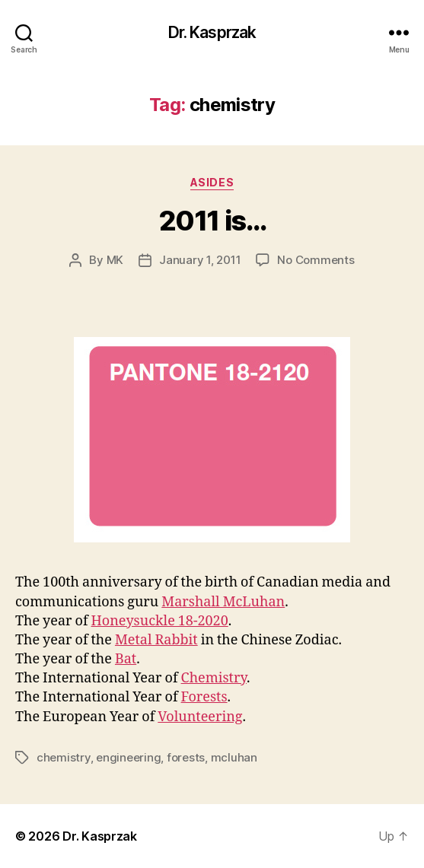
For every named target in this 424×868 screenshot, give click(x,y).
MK (115, 260)
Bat (126, 659)
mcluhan (234, 757)
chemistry (64, 757)
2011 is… (212, 221)
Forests (204, 697)
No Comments (316, 260)
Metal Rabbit (156, 640)
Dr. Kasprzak (212, 32)
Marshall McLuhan (223, 602)
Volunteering (200, 717)
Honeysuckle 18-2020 (160, 621)
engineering (128, 757)
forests (186, 757)
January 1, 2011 (200, 260)
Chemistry (214, 678)
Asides (212, 182)
